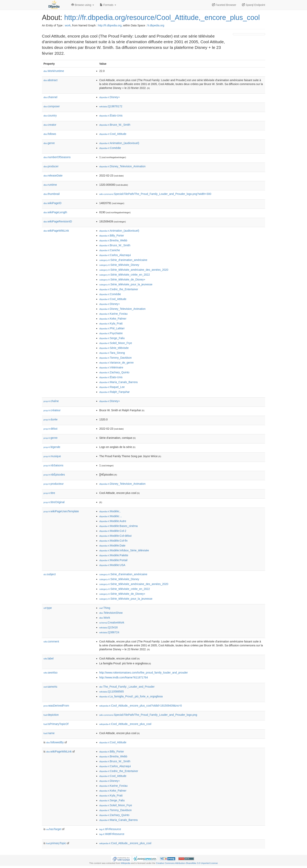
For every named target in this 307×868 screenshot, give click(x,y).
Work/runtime (54, 71)
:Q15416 (108, 627)
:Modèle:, (110, 511)
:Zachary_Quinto (114, 372)
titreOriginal (54, 502)
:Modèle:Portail (113, 560)
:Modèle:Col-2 (113, 531)
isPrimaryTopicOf (56, 724)
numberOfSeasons (57, 157)
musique (52, 456)
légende (52, 447)
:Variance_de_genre (116, 363)
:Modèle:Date (112, 546)
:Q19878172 (111, 106)
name (49, 733)
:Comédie (110, 148)
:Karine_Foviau (113, 314)
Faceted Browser (224, 5)
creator (50, 125)
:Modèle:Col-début (115, 536)
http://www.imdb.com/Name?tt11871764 (124, 677)
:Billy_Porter (112, 236)
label (48, 658)
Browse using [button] (83, 5)
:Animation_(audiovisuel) (119, 143)
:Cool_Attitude (113, 134)
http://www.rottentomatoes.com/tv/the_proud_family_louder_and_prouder (144, 673)
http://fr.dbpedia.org (110, 25)
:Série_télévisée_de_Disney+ (122, 279)
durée (51, 419)
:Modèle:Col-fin (113, 541)
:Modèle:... (111, 516)
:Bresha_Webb (113, 240)
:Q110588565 (112, 692)
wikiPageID (52, 203)
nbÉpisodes (54, 475)
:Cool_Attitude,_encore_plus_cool (125, 724)
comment (51, 641)
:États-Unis (111, 116)
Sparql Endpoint (254, 5)
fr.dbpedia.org (156, 25)
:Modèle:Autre (113, 521)
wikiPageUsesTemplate (61, 511)
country (50, 116)
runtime (50, 185)
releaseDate (53, 176)
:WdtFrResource (112, 834)
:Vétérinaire (111, 367)
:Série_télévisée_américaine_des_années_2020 (134, 270)
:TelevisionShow (111, 613)
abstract (51, 80)
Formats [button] (108, 5)
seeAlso (51, 673)
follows (50, 134)
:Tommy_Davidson (116, 358)
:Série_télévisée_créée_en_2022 (125, 275)
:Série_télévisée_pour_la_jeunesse (126, 284)
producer (51, 166)
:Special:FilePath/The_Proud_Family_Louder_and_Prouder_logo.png (148, 715)
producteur (54, 484)
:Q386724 (109, 632)
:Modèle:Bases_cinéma (118, 526)
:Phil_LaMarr (112, 328)
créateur (52, 410)
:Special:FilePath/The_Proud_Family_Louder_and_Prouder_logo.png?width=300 (155, 194)
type (48, 608)
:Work (105, 618)
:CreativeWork (112, 623)
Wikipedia (126, 863)
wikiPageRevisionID (58, 221)
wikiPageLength (55, 212)
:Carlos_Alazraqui (115, 255)
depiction (51, 715)
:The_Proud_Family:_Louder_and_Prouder (127, 687)
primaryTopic (56, 843)
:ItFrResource (110, 829)
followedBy (55, 742)
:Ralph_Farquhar (114, 392)
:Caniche (110, 250)
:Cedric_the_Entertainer (119, 289)
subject (50, 574)
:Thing (105, 608)
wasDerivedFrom (56, 706)
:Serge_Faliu (112, 338)
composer (52, 106)
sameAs (50, 687)
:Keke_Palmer (113, 319)
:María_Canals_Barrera (118, 382)
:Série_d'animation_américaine (123, 260)
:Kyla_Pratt (111, 323)
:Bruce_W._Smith (115, 125)
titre (49, 493)
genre (49, 143)
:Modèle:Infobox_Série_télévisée (124, 550)
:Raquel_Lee (112, 387)
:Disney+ (110, 97)
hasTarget (54, 829)
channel (50, 97)
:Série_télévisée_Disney (119, 265)
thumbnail (51, 194)
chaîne (51, 401)
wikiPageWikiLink (56, 231)
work (68, 25)
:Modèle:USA (112, 565)
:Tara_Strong (112, 353)
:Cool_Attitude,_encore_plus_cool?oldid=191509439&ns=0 (141, 706)
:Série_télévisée (114, 348)
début (50, 429)
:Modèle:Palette (114, 555)
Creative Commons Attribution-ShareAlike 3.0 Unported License (187, 863)
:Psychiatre (111, 333)
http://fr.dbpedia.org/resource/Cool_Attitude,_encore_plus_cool (162, 17)
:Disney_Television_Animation (122, 166)
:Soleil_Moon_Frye (116, 343)
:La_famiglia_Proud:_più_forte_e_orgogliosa (131, 696)
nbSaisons (53, 465)
